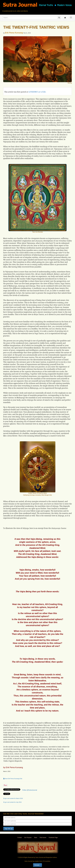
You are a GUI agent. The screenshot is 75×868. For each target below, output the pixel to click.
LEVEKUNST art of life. (37, 92)
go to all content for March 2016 (13, 798)
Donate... (37, 865)
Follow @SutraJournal (30, 790)
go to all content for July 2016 (12, 802)
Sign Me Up (9, 829)
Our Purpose (28, 838)
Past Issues (43, 838)
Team (36, 838)
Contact (20, 838)
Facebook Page (53, 838)
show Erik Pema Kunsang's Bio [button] (13, 779)
